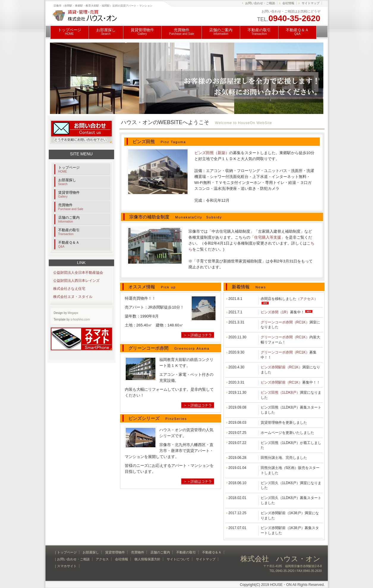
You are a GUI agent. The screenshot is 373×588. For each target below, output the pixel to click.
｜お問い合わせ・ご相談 (72, 559)
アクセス (102, 559)
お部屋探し (106, 32)
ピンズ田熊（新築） (212, 153)
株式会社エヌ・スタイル (73, 297)
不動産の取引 (259, 32)
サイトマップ (311, 3)
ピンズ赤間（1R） (275, 312)
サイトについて (178, 559)
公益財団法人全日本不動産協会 (78, 273)
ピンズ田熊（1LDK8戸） (280, 392)
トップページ (70, 32)
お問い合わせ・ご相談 (260, 3)
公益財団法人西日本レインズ (76, 281)
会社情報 (288, 3)
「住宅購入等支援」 (268, 237)
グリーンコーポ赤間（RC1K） (285, 322)
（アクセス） (307, 299)
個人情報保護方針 (147, 559)
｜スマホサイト (65, 566)
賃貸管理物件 (142, 32)
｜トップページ (65, 552)
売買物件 (182, 32)
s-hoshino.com (80, 319)
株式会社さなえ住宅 (69, 289)
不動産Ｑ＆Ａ (297, 32)
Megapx (73, 313)
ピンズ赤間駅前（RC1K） (281, 367)
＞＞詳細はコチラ (198, 335)
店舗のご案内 (221, 32)
